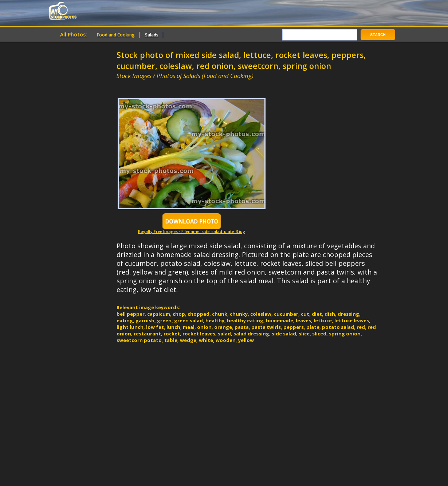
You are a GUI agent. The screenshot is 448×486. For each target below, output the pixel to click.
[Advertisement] (202, 83)
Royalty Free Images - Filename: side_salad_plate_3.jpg (192, 230)
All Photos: (74, 34)
